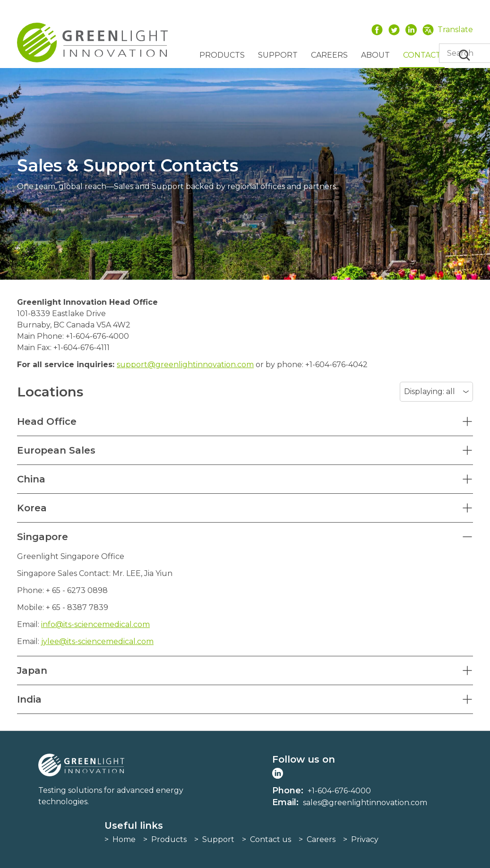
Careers (329, 55)
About (375, 55)
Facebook (377, 30)
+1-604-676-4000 (339, 791)
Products (222, 55)
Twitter (394, 30)
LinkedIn (411, 30)
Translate (455, 30)
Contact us (271, 839)
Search (464, 55)
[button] (245, 421)
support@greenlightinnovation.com (185, 365)
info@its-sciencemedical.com (95, 624)
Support (278, 55)
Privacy (365, 839)
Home (124, 839)
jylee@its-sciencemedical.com (97, 641)
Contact (422, 55)
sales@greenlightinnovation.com (365, 803)
